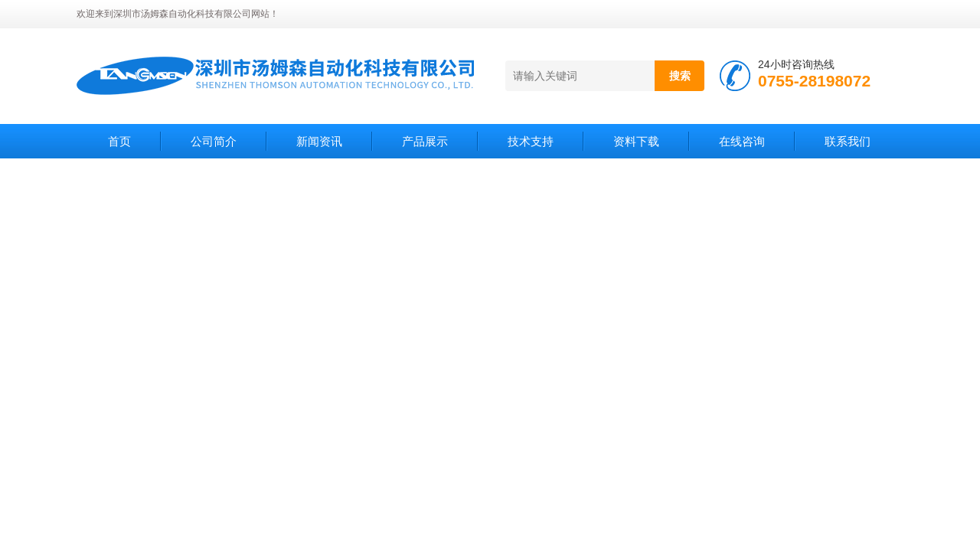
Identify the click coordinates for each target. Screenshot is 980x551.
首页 (119, 141)
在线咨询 (742, 141)
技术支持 (531, 141)
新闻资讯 (319, 141)
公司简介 (214, 141)
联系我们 (848, 141)
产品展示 (425, 141)
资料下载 (636, 141)
